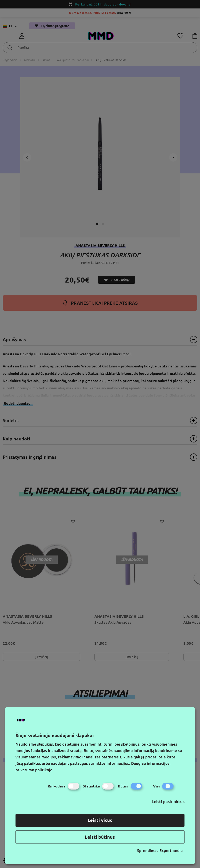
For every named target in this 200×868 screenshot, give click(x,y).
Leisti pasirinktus (168, 801)
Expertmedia (171, 850)
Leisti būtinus (100, 837)
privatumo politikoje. (35, 770)
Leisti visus (100, 820)
